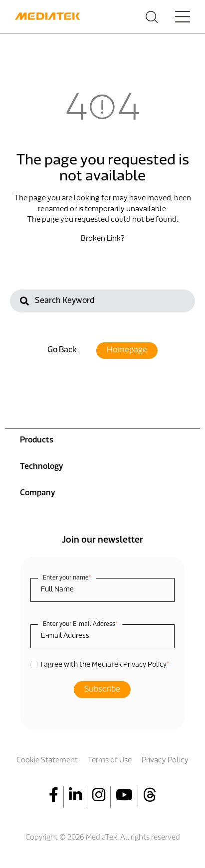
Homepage (127, 350)
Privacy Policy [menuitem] (165, 761)
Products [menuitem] (37, 440)
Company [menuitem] (37, 493)
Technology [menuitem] (41, 467)
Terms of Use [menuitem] (110, 761)
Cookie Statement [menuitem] (47, 761)
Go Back (62, 350)
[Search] (102, 301)
